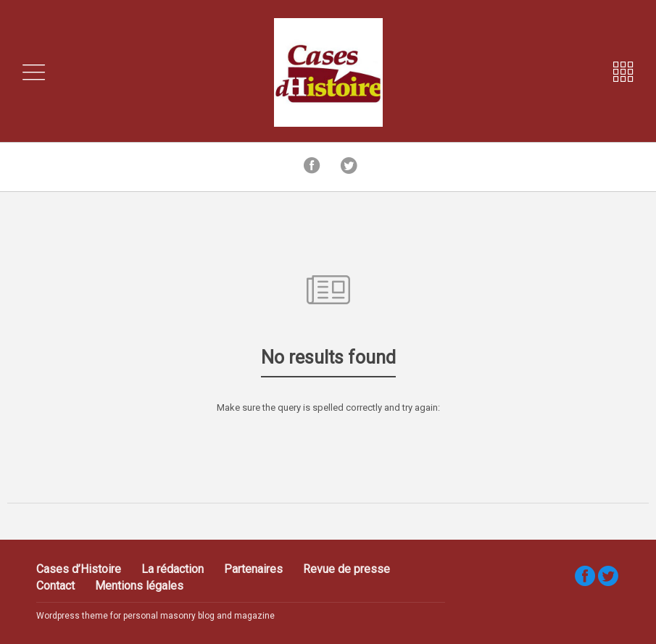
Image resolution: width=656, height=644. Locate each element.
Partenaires (253, 569)
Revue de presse (346, 569)
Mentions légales (139, 586)
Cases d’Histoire (79, 569)
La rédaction (173, 569)
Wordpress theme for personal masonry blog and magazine (155, 616)
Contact (55, 586)
